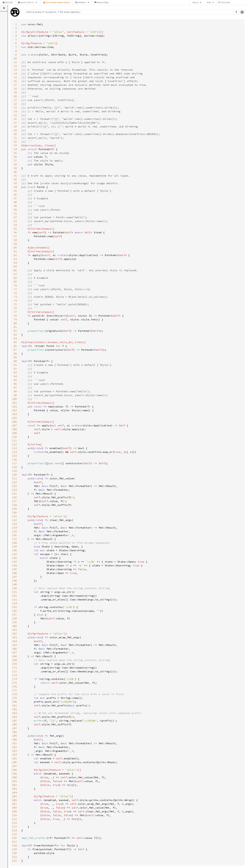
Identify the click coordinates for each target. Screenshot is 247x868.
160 (14, 626)
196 (14, 762)
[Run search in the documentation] (129, 12)
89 (15, 357)
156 (14, 611)
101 (14, 403)
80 (15, 323)
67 (15, 274)
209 (14, 811)
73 (15, 297)
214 (14, 830)
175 (14, 683)
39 (15, 168)
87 (15, 350)
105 (14, 418)
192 (14, 747)
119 (14, 471)
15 (15, 77)
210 (14, 815)
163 (14, 637)
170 (14, 664)
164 (14, 641)
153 (14, 599)
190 (14, 739)
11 (15, 62)
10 (15, 58)
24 (15, 111)
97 (15, 388)
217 (14, 842)
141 (14, 554)
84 (15, 338)
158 (14, 618)
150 (14, 588)
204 (14, 792)
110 (14, 437)
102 (14, 406)
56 (15, 232)
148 (14, 581)
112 (14, 444)
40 (15, 172)
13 (15, 70)
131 (14, 516)
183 (14, 713)
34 (15, 149)
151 (14, 592)
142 (14, 558)
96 (15, 384)
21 (15, 100)
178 (14, 694)
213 (14, 827)
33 (15, 145)
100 (14, 399)
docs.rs (196, 2)
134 (14, 528)
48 (15, 202)
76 (15, 308)
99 (15, 395)
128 (14, 505)
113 (14, 448)
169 (14, 660)
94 (15, 376)
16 (15, 81)
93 (15, 372)
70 (15, 285)
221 (14, 857)
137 (14, 539)
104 (14, 414)
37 (15, 161)
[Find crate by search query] (234, 2)
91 (15, 365)
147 (14, 577)
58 (15, 240)
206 (14, 800)
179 (14, 698)
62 (15, 255)
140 (14, 550)
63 (15, 259)
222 (14, 861)
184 (14, 717)
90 (15, 361)
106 (14, 422)
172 (14, 671)
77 (15, 312)
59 (15, 244)
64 (15, 263)
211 (14, 819)
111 (14, 441)
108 (14, 429)
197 (14, 766)
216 (14, 838)
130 (14, 512)
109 (14, 433)
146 (14, 573)
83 (15, 335)
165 (14, 645)
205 (14, 796)
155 (14, 607)
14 (15, 73)
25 (15, 115)
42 (15, 179)
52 (15, 217)
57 (15, 236)
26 (15, 119)
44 (15, 187)
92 (15, 369)
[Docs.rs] (8, 2)
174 (14, 679)
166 (14, 649)
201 (14, 781)
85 (15, 342)
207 (14, 804)
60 (15, 248)
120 (14, 475)
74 (15, 301)
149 (14, 584)
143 (14, 562)
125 (14, 494)
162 (14, 634)
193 (14, 751)
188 (14, 732)
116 (14, 459)
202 (14, 785)
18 (15, 89)
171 (14, 668)
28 (15, 126)
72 (15, 293)
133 (14, 524)
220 (14, 853)
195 (14, 758)
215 (14, 834)
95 (15, 380)
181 (14, 705)
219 (14, 849)
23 (15, 108)
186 (14, 724)
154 (14, 603)
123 (14, 486)
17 (15, 85)
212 (14, 823)
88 (15, 354)
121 (14, 478)
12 (15, 66)
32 (15, 142)
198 (14, 770)
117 (14, 463)
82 (15, 331)
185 (14, 721)
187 (14, 728)
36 (15, 157)
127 (14, 501)
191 (14, 743)
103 (14, 410)
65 (15, 266)
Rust (209, 2)
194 (14, 755)
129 (14, 509)
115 (14, 456)
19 (15, 92)
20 (15, 96)
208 (14, 808)
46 (15, 195)
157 (14, 615)
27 (15, 123)
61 (15, 251)
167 (14, 652)
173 (14, 675)
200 (14, 777)
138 (14, 543)
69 (15, 282)
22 (15, 104)
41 (15, 176)
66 (15, 270)
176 (14, 687)
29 (15, 130)
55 (15, 229)
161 (14, 630)
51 (15, 213)
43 (15, 183)
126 (14, 497)
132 (14, 520)
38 (15, 164)
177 (14, 690)
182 (14, 709)
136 (14, 535)
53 (15, 221)
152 (14, 596)
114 (14, 452)
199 (14, 774)
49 (15, 206)
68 (15, 278)
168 (14, 656)
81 (15, 327)
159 (14, 622)
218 (14, 845)
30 (15, 134)
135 (14, 531)
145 (14, 569)
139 (14, 547)
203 (14, 789)
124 (14, 490)
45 (15, 191)
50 (15, 210)
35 (15, 153)
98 (15, 391)
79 (15, 319)
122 (14, 482)
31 (15, 138)
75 (15, 304)
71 (15, 289)
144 (14, 565)
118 (14, 467)
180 (14, 702)
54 (15, 225)
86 (15, 346)
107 (14, 425)
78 (15, 316)
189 (14, 736)
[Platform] (82, 2)
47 (15, 198)
